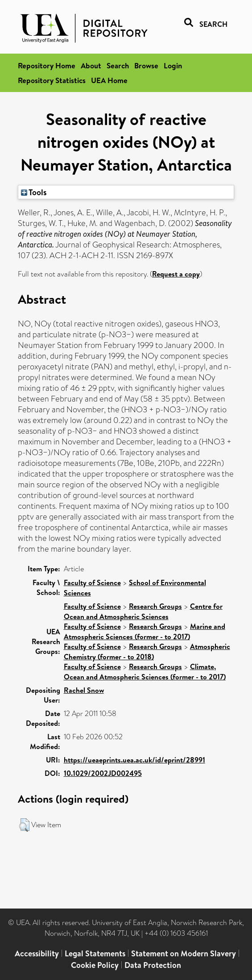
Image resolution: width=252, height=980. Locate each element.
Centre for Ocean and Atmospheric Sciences (143, 611)
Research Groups (155, 606)
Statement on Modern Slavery (184, 953)
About (91, 65)
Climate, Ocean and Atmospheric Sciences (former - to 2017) (145, 672)
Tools (34, 192)
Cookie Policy (95, 965)
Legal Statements (95, 953)
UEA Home (109, 80)
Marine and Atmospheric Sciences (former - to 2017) (145, 631)
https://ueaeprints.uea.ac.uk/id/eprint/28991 (134, 760)
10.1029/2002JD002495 (103, 773)
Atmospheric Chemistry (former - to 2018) (147, 651)
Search (118, 65)
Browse (146, 65)
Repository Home (47, 65)
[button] (24, 825)
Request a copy (176, 274)
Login (173, 65)
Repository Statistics (52, 80)
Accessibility (37, 953)
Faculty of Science (92, 582)
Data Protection (153, 965)
